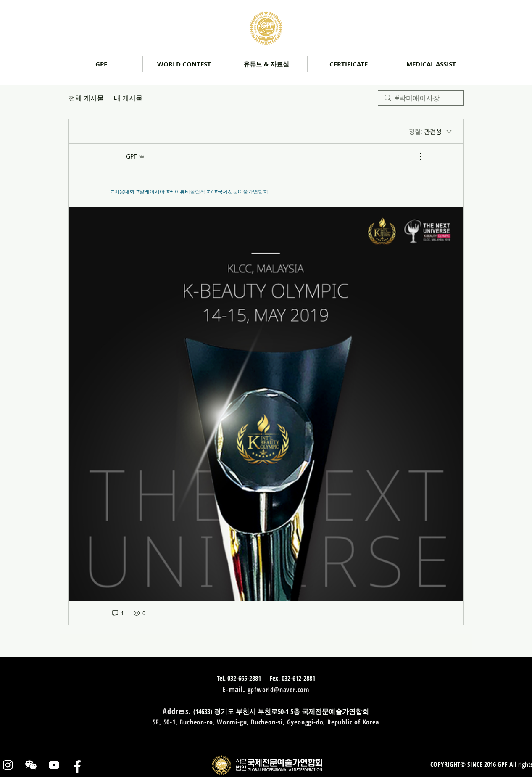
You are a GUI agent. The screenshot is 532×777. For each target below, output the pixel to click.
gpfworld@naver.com (278, 690)
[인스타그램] (8, 765)
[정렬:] (431, 132)
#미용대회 (123, 191)
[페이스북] (77, 765)
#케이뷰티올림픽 (186, 191)
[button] (266, 64)
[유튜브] (54, 765)
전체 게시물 (86, 98)
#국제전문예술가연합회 (241, 191)
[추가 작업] (416, 156)
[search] (421, 98)
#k (210, 191)
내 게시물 (128, 98)
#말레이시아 (150, 191)
